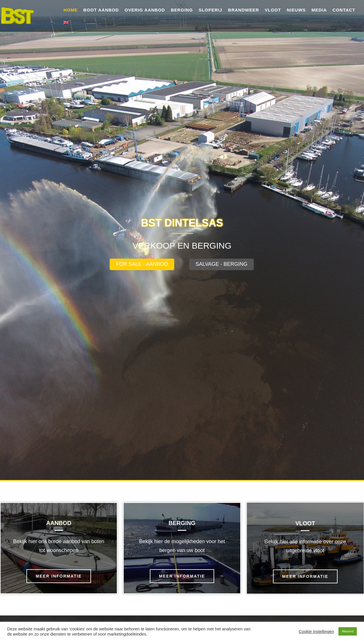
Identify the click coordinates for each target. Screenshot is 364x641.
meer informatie (59, 576)
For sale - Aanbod (142, 264)
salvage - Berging (221, 264)
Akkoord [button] (348, 631)
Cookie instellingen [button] (316, 632)
